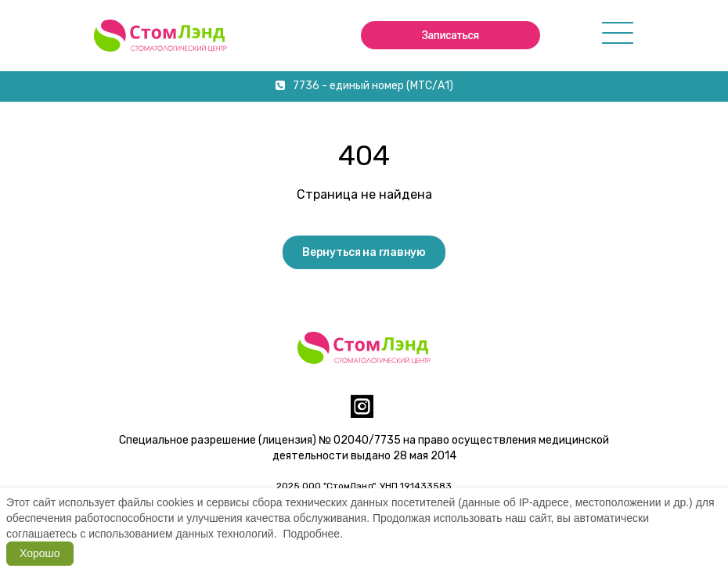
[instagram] (362, 413)
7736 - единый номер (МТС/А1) (364, 86)
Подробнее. (313, 534)
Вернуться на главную (364, 252)
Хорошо (40, 553)
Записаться (450, 35)
